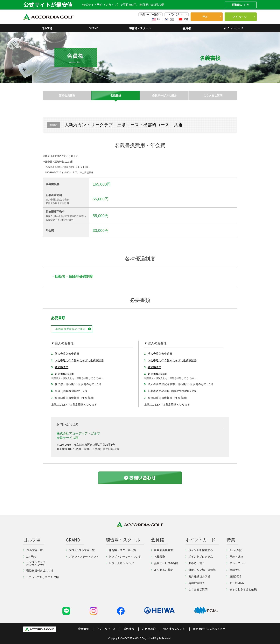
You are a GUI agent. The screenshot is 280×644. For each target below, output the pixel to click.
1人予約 (30, 556)
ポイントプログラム (199, 556)
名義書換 (116, 96)
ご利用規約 (149, 629)
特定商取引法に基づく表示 (209, 629)
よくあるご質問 (213, 96)
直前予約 (233, 570)
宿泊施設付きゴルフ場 (38, 570)
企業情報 (83, 629)
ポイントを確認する (199, 550)
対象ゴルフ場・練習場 (201, 570)
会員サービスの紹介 (164, 96)
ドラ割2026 (235, 583)
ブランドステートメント (82, 556)
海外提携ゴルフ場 (198, 576)
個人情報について (174, 629)
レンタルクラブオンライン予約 (34, 563)
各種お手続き (195, 583)
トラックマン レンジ (120, 563)
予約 (212, 17)
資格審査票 (62, 367)
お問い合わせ (178, 14)
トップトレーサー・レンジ (124, 556)
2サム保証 (234, 550)
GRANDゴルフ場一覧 (80, 550)
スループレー (236, 563)
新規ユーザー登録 (150, 14)
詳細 (243, 5)
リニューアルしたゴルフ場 (41, 577)
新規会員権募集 (162, 550)
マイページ (244, 17)
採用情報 (129, 629)
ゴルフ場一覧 (33, 550)
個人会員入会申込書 (67, 354)
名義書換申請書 (64, 374)
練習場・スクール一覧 (121, 550)
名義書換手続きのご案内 (70, 329)
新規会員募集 (67, 96)
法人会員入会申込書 (160, 354)
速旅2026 (234, 576)
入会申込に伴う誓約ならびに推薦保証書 (79, 360)
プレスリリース (106, 629)
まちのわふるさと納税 (242, 589)
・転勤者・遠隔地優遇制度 (72, 277)
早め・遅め (235, 556)
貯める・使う (195, 563)
